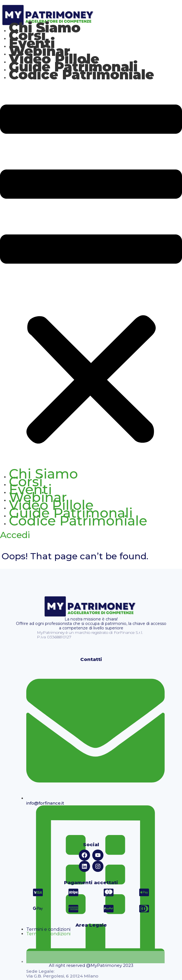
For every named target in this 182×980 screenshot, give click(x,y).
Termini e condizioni (48, 929)
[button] (91, 276)
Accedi (15, 535)
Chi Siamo (43, 474)
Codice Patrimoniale (81, 75)
